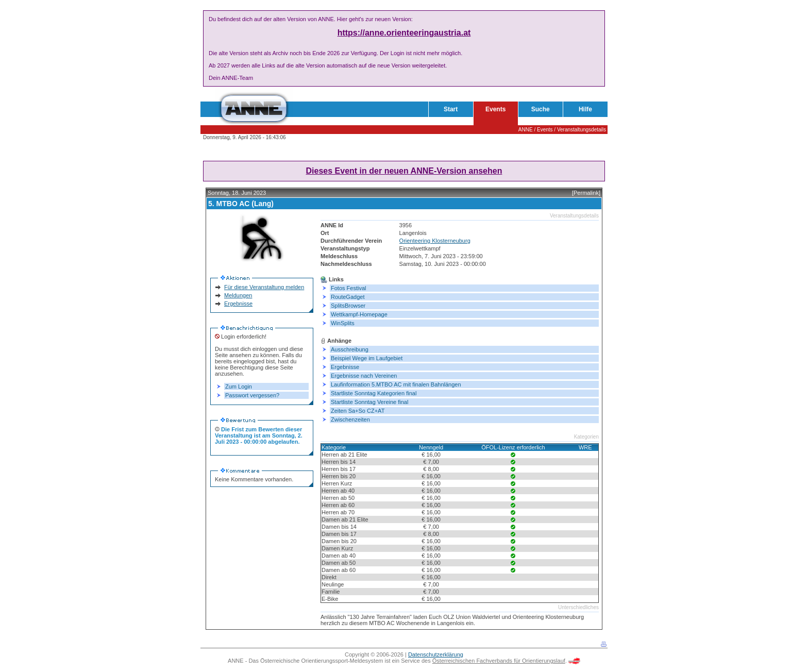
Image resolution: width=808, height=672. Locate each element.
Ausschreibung (350, 349)
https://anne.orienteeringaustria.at (404, 33)
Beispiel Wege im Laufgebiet (367, 358)
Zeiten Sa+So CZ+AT (358, 411)
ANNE (526, 130)
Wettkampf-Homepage (359, 314)
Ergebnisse (238, 304)
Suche (541, 109)
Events (495, 109)
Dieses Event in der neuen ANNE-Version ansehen (404, 171)
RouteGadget (348, 297)
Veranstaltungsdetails (582, 130)
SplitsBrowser (348, 306)
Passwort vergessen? (252, 395)
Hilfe (585, 109)
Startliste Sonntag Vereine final (369, 402)
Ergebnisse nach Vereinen (364, 376)
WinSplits (343, 323)
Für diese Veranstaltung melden (264, 287)
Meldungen (238, 295)
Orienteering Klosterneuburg (435, 241)
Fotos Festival (348, 288)
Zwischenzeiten (350, 419)
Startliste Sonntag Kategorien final (374, 393)
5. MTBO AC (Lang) (241, 204)
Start (451, 109)
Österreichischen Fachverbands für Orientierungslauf (499, 661)
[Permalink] (586, 193)
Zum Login (239, 387)
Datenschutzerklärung (436, 654)
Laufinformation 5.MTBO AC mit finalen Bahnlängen (396, 384)
